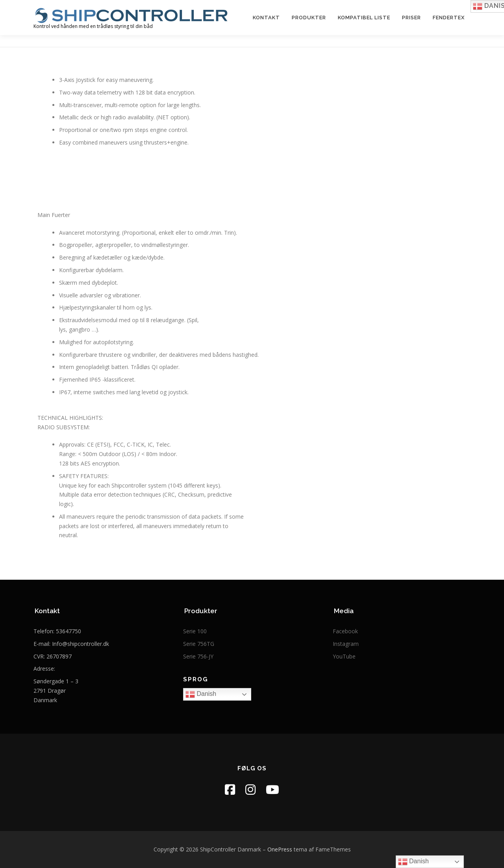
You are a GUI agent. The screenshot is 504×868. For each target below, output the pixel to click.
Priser (411, 18)
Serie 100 (195, 631)
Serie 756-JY (198, 656)
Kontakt (266, 18)
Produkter (309, 18)
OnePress (280, 849)
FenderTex (449, 18)
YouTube (344, 656)
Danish (201, 694)
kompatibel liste (364, 18)
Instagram (346, 644)
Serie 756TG (199, 644)
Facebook (345, 631)
